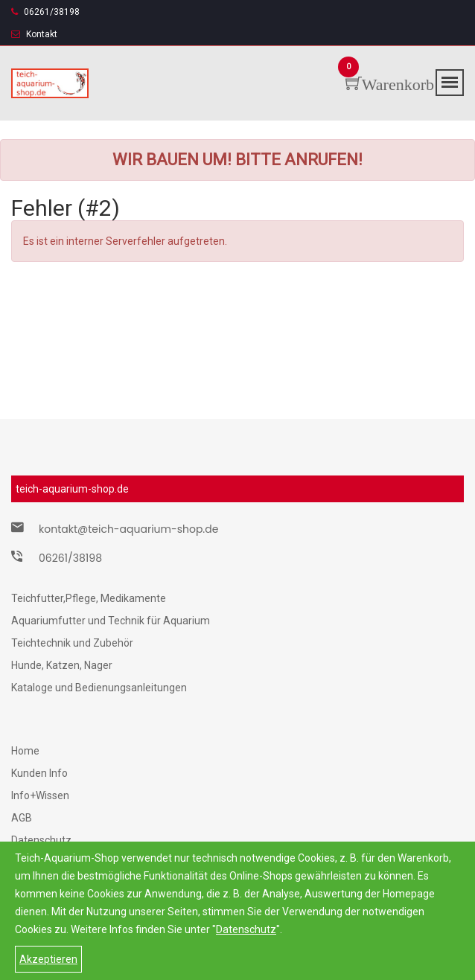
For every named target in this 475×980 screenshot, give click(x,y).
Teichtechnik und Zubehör (72, 643)
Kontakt (34, 34)
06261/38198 (45, 12)
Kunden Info (39, 773)
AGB (22, 818)
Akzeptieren (48, 959)
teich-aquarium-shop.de (72, 489)
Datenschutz (246, 929)
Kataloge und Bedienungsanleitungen (99, 688)
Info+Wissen (40, 795)
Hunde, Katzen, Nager (62, 665)
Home (25, 751)
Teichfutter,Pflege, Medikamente (89, 598)
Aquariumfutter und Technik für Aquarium (111, 621)
